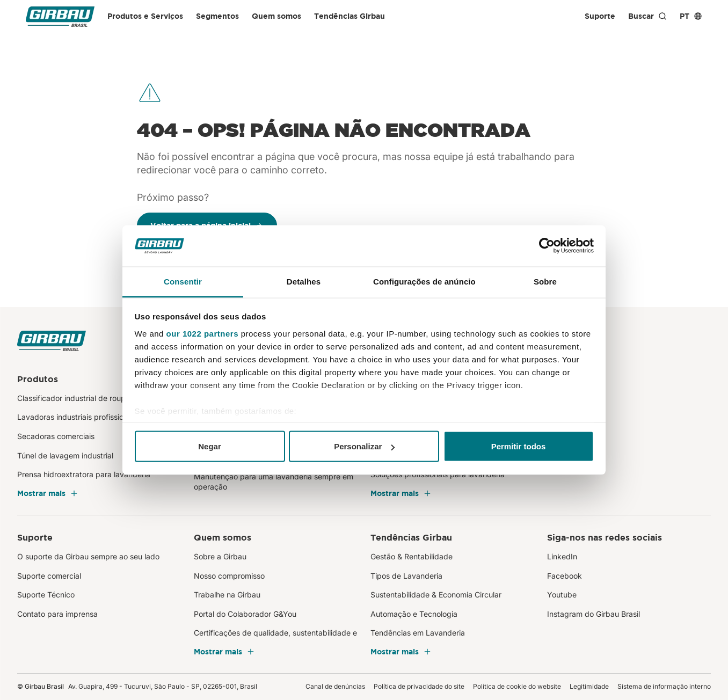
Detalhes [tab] (304, 281)
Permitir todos (519, 446)
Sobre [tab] (545, 281)
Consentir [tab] (183, 281)
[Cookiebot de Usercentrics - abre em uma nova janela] (547, 246)
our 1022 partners (202, 333)
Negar (210, 446)
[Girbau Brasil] (60, 16)
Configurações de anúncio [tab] (424, 281)
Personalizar (364, 446)
